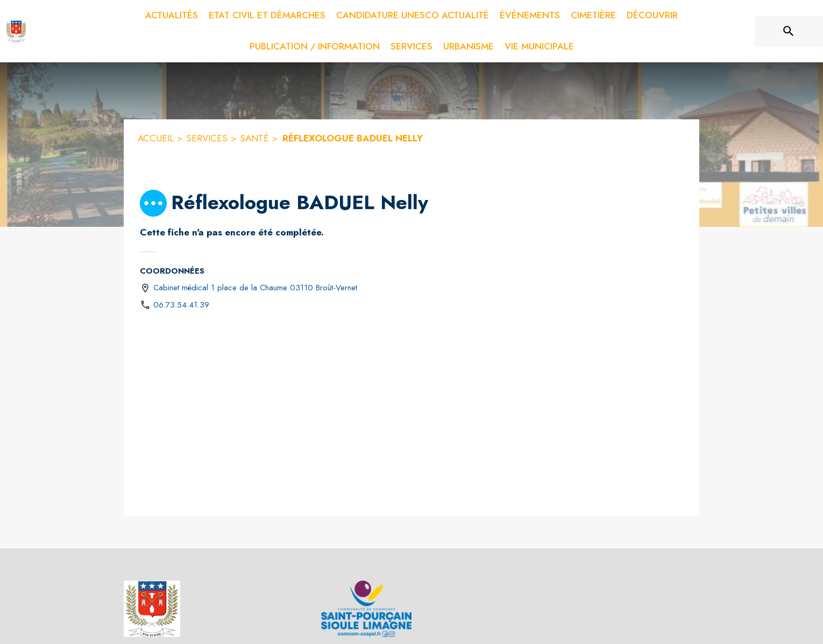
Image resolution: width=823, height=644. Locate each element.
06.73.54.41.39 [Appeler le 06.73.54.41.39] (181, 305)
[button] (153, 203)
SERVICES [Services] (207, 138)
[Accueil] (16, 31)
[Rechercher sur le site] (789, 31)
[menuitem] (172, 16)
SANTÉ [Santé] (254, 138)
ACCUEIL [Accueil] (156, 138)
